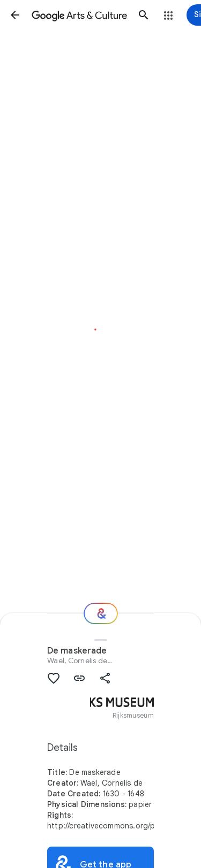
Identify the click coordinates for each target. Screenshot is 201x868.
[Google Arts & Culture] (79, 15)
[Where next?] (101, 613)
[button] (15, 15)
